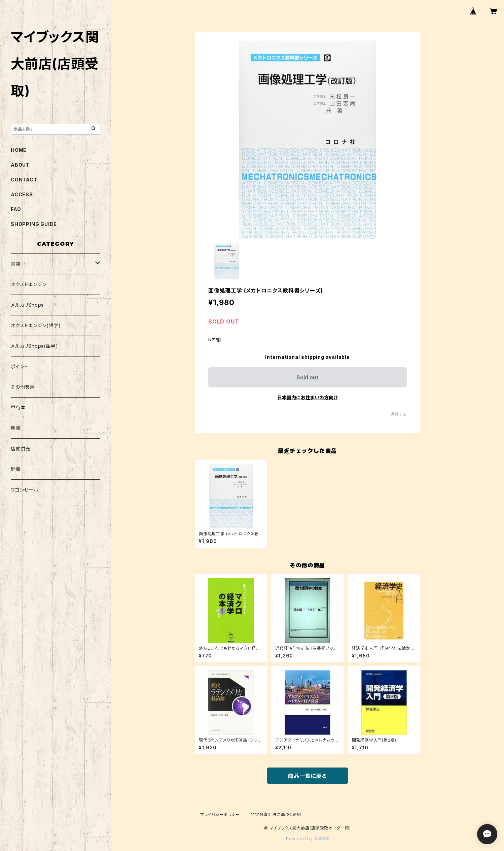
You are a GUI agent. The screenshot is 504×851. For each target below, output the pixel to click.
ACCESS (22, 194)
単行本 (18, 407)
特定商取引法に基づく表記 (276, 814)
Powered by (308, 839)
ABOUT (20, 165)
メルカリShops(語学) (34, 346)
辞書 (16, 469)
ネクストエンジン (29, 284)
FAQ (16, 209)
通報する (399, 414)
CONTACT (24, 180)
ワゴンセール (25, 490)
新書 (16, 428)
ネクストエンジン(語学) (36, 325)
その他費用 (23, 387)
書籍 (16, 264)
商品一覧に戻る (308, 776)
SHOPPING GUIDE (34, 224)
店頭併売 (21, 449)
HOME (19, 150)
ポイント (19, 366)
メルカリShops (27, 305)
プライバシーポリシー (220, 814)
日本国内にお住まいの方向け (308, 397)
